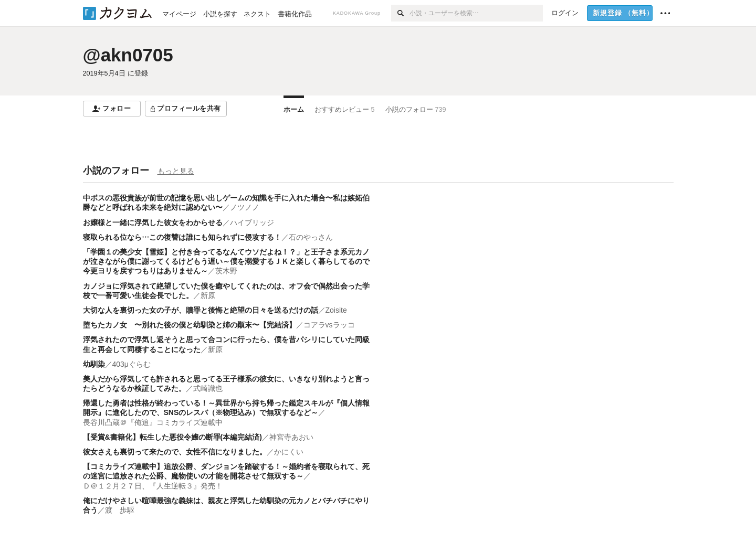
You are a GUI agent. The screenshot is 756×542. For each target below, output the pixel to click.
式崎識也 (208, 388)
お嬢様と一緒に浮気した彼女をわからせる (153, 222)
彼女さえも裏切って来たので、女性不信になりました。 (175, 452)
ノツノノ (245, 207)
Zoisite (336, 310)
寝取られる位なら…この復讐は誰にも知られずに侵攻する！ (182, 237)
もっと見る (176, 171)
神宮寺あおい (291, 437)
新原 (208, 295)
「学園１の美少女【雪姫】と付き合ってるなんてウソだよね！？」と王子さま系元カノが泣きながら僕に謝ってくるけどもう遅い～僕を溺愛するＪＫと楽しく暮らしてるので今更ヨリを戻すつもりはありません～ (226, 261)
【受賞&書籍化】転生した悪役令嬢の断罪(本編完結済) (172, 437)
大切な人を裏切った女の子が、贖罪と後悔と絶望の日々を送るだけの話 (201, 310)
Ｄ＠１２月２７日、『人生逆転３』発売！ (153, 486)
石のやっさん (311, 237)
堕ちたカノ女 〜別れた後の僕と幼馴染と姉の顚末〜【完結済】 (190, 325)
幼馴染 (94, 364)
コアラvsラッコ (329, 325)
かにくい (289, 452)
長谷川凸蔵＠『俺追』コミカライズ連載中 (153, 422)
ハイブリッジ (252, 222)
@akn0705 (128, 55)
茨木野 (226, 271)
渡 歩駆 (120, 510)
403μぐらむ (132, 364)
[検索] (400, 13)
